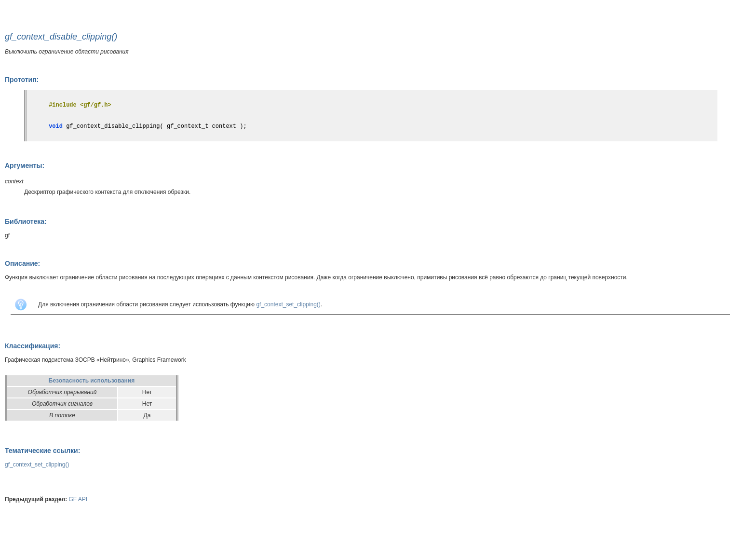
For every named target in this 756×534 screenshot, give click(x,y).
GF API (78, 499)
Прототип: (22, 80)
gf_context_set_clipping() (288, 304)
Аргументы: (25, 165)
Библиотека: (26, 221)
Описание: (22, 263)
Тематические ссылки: (42, 451)
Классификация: (33, 346)
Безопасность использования (92, 381)
